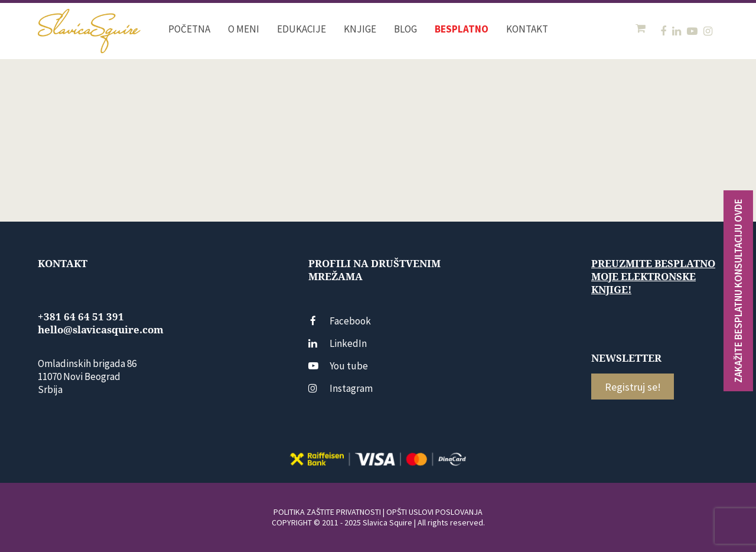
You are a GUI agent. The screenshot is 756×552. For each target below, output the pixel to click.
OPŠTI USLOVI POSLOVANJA (434, 512)
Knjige (360, 29)
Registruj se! (633, 387)
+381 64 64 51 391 (81, 317)
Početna (189, 29)
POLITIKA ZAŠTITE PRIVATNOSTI (327, 512)
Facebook (340, 321)
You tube (338, 366)
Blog (405, 29)
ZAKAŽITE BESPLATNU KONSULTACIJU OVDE (738, 291)
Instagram (340, 388)
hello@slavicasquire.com (101, 330)
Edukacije (302, 29)
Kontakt (527, 29)
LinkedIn (338, 343)
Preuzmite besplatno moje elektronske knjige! (653, 277)
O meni (244, 29)
